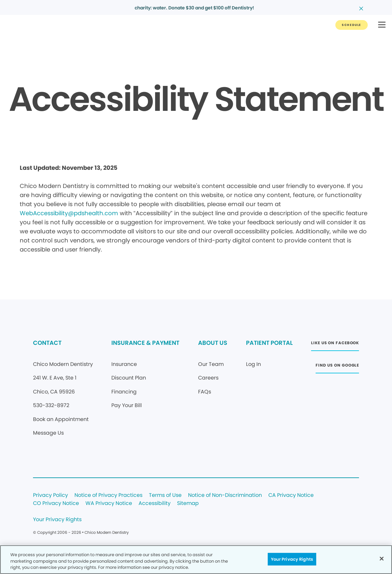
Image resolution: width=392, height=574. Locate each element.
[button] (382, 25)
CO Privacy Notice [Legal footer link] (56, 504)
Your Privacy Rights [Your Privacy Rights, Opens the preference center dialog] (292, 559)
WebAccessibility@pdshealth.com (69, 213)
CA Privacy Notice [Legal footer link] (291, 495)
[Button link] (352, 25)
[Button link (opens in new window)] (335, 345)
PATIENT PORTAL (269, 343)
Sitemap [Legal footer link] (188, 504)
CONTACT (47, 343)
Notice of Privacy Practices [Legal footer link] (108, 495)
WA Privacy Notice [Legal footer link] (109, 504)
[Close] (382, 558)
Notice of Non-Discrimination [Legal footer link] (225, 495)
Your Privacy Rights (57, 520)
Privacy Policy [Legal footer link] (50, 495)
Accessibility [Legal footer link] (155, 504)
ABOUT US (213, 343)
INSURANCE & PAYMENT (145, 343)
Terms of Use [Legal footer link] (165, 495)
